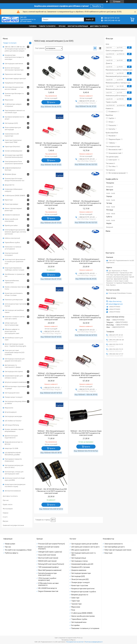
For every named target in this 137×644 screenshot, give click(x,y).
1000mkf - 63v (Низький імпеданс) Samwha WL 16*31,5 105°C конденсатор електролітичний (86, 318)
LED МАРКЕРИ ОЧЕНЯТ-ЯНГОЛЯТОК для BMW (13, 454)
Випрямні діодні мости (80, 595)
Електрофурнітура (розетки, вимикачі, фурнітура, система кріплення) (15, 232)
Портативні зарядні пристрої (15, 79)
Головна (33, 26)
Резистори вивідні (11, 204)
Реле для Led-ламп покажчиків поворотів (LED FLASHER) (15, 352)
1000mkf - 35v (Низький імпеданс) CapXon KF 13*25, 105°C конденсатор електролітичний (51, 261)
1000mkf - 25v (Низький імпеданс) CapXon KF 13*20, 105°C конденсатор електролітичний (51, 203)
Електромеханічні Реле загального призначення (14, 163)
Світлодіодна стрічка (79, 561)
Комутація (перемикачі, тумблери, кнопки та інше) (14, 269)
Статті (5, 517)
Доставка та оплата (99, 26)
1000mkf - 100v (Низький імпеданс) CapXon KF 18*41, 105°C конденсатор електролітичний (51, 433)
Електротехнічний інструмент (11, 254)
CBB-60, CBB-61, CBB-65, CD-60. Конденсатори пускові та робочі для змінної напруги (15, 49)
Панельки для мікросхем (14, 300)
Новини (6, 513)
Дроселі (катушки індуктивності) (11, 437)
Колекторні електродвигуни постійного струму (15, 485)
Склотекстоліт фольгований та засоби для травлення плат (15, 262)
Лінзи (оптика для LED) (80, 579)
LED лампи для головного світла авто (85, 547)
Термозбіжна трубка (12, 242)
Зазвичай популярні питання (13, 525)
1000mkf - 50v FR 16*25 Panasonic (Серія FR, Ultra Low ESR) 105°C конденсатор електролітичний (86, 433)
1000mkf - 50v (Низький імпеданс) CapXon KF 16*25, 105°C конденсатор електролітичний (51, 318)
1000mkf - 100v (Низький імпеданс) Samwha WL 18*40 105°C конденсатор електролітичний (86, 375)
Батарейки (75, 625)
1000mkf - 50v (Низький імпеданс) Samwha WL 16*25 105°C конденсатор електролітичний (86, 261)
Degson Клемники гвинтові (48, 591)
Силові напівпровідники (13, 151)
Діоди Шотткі (10, 185)
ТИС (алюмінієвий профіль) (48, 567)
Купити (52, 102)
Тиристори (76, 601)
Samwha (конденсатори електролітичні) (47, 574)
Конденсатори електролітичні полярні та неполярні (14, 57)
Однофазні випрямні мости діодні (14, 118)
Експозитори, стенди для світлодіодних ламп (14, 473)
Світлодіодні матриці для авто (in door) (14, 466)
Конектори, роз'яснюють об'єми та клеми (14, 294)
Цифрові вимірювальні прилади (13, 169)
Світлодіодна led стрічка (14, 371)
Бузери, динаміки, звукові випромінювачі (14, 430)
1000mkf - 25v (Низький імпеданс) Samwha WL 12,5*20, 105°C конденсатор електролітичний (86, 145)
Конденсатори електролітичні (83, 589)
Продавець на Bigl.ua (68, 640)
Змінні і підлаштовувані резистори (13, 209)
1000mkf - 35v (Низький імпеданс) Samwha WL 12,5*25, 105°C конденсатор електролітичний (86, 203)
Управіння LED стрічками (81, 567)
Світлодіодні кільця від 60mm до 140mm (15, 402)
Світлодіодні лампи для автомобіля (85, 544)
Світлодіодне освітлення (14, 64)
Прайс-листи (8, 504)
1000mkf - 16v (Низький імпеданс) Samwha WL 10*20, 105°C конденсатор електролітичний (86, 87)
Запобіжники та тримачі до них (15, 275)
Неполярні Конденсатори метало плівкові (14, 88)
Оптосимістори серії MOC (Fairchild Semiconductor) (14, 156)
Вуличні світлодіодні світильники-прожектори (14, 69)
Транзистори (76, 604)
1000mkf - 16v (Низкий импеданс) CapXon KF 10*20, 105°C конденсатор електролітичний (51, 145)
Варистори (9, 200)
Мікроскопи (9, 408)
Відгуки (5, 521)
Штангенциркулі (11, 412)
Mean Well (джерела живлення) (50, 570)
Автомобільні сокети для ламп (14, 339)
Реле (73, 610)
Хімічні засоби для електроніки (11, 220)
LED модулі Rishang (12, 425)
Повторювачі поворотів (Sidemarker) (13, 460)
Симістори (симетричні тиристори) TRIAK (13, 141)
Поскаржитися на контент (75, 642)
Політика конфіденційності (94, 642)
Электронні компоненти (114, 544)
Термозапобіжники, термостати (12, 282)
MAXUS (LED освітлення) (47, 561)
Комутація (108, 553)
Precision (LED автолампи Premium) (52, 544)
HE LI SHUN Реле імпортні (48, 588)
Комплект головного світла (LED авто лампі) (15, 318)
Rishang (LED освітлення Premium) (51, 564)
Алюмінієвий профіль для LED (82, 564)
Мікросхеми (9, 100)
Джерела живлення (79, 570)
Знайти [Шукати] (89, 19)
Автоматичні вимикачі (13, 491)
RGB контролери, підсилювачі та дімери (16, 387)
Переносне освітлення (13, 74)
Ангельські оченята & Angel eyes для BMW (15, 479)
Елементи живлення (12, 215)
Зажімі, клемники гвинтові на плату (15, 288)
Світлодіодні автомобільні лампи (14, 311)
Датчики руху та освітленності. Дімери (13, 366)
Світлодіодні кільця (79, 558)
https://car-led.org (115, 301)
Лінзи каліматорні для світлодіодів (13, 129)
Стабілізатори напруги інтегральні (13, 105)
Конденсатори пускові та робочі (84, 592)
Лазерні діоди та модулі (14, 397)
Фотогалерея (8, 509)
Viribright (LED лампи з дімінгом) (50, 552)
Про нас (62, 26)
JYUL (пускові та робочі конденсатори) (47, 579)
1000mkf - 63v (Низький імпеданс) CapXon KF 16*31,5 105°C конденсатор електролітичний (51, 375)
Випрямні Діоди (10, 174)
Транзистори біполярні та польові (14, 95)
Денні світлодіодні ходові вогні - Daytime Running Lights (15, 345)
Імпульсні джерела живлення (16, 382)
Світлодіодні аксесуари (13, 416)
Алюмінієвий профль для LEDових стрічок (14, 377)
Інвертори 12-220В (11, 448)
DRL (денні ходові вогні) (80, 550)
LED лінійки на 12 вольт (13, 421)
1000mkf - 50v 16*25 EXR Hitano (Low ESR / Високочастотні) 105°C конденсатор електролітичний (51, 491)
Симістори (75, 598)
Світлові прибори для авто (115, 547)
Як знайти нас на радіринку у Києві (18, 550)
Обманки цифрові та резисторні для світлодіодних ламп (12, 331)
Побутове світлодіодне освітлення (118, 550)
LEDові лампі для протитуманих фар (12, 324)
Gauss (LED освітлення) (47, 555)
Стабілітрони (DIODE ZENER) (15, 196)
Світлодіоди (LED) (11, 123)
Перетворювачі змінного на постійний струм (15, 112)
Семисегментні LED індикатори (12, 135)
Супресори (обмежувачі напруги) (14, 190)
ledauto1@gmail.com (116, 304)
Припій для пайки (11, 225)
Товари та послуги (47, 26)
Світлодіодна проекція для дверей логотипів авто (15, 360)
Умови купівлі (10, 544)
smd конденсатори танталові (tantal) (16, 305)
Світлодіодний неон (12, 393)
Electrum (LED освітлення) (48, 558)
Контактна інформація (78, 26)
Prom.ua (80, 638)
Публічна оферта (12, 553)
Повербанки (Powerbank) (14, 83)
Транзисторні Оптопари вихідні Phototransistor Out (14, 180)
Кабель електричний (12, 238)
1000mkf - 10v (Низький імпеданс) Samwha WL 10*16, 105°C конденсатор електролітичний (51, 87)
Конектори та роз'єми (80, 586)
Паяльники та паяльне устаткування (13, 248)
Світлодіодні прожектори (81, 573)
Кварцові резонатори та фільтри (14, 443)
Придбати (97, 6)
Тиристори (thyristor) (12, 147)
